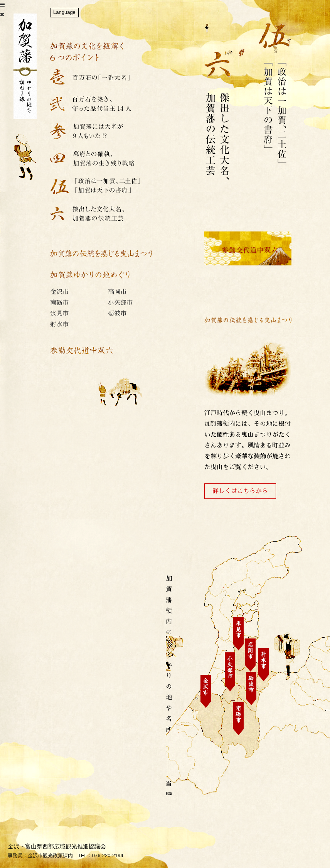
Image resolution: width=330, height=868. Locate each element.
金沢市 (59, 292)
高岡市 (117, 292)
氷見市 (59, 314)
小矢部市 (120, 303)
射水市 (59, 324)
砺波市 (117, 314)
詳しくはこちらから (240, 491)
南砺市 (59, 303)
